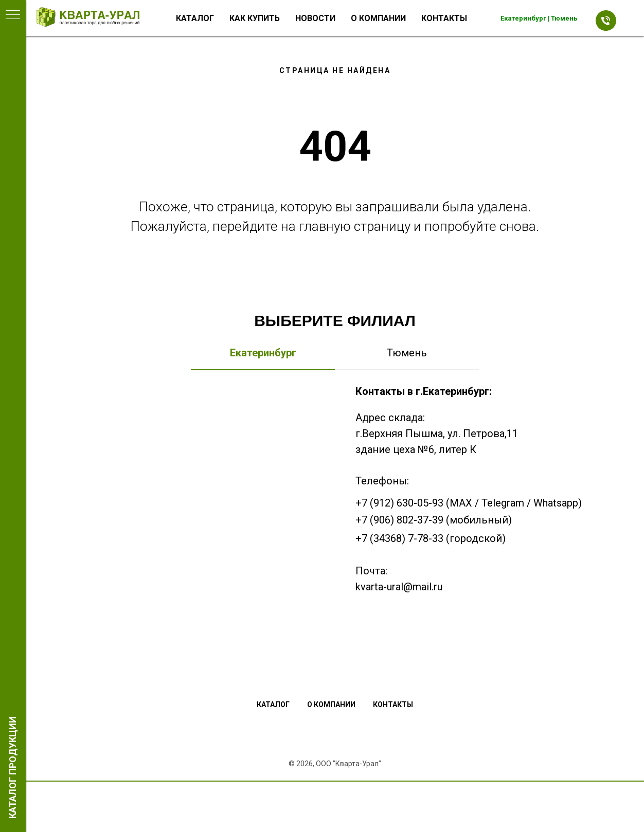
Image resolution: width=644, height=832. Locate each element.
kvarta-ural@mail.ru (399, 587)
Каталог (195, 18)
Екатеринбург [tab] (263, 353)
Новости (315, 18)
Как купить (255, 18)
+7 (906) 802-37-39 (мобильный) (434, 520)
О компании (378, 18)
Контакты (444, 18)
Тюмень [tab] (407, 353)
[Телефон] (603, 18)
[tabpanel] (335, 516)
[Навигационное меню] (13, 15)
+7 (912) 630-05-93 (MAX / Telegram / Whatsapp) (469, 503)
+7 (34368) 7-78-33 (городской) (431, 538)
